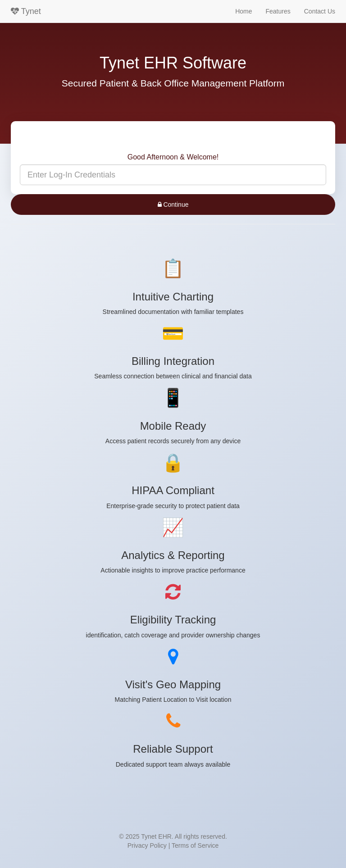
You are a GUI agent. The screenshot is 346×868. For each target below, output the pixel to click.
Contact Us (320, 11)
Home (244, 11)
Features (278, 11)
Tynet (26, 11)
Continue (173, 205)
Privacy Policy (147, 845)
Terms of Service (195, 845)
